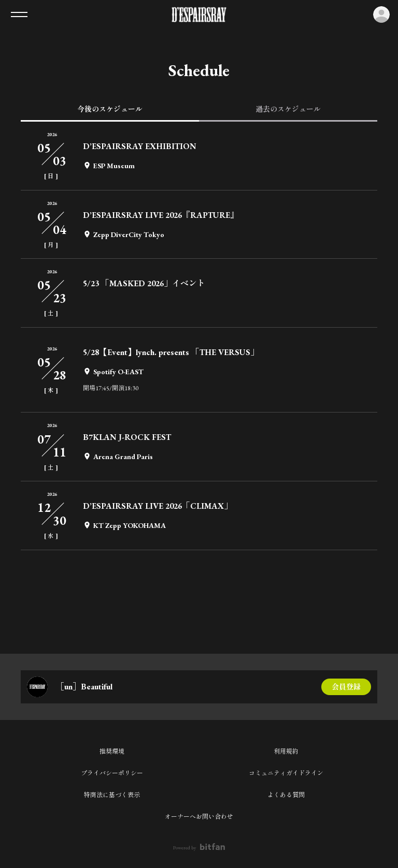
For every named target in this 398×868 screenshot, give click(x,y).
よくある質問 (286, 795)
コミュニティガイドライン (286, 773)
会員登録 (346, 687)
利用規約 (286, 752)
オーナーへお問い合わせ (199, 817)
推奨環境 (112, 752)
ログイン (381, 14)
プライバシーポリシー (112, 773)
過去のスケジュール (288, 109)
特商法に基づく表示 (112, 795)
